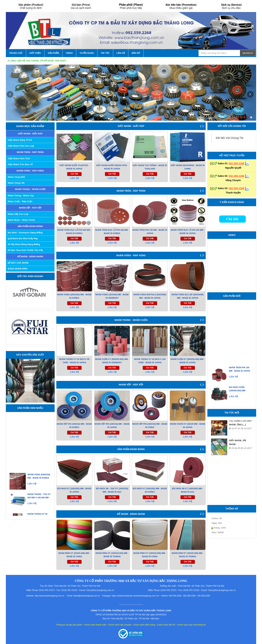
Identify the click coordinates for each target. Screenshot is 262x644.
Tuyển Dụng (87, 53)
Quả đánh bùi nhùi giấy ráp (23, 238)
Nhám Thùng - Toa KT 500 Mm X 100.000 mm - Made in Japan (39, 504)
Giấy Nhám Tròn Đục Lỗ (20, 164)
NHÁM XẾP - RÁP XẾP (30, 208)
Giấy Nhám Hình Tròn (19, 158)
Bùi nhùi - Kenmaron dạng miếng (25, 233)
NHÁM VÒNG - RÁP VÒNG (30, 171)
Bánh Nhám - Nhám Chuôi (21, 220)
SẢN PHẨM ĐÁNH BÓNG (30, 226)
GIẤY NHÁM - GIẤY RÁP (30, 134)
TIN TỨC (105, 53)
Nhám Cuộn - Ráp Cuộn (20, 201)
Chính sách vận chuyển (120, 625)
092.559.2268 (237, 188)
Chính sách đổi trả (166, 625)
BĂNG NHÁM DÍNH (18, 269)
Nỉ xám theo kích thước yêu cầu (25, 250)
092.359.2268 (237, 163)
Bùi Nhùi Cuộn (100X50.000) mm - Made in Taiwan (238, 398)
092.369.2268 (237, 176)
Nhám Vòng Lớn (16, 183)
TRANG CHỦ (16, 53)
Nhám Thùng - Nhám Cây (21, 196)
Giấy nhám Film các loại (21, 146)
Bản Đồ (136, 53)
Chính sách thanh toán (95, 625)
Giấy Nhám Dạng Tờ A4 (20, 140)
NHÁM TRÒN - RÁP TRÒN (30, 152)
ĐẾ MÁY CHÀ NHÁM (18, 263)
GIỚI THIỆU (35, 53)
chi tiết (74, 174)
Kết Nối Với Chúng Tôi (229, 138)
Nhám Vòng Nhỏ (16, 177)
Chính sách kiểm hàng (144, 625)
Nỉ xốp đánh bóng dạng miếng (24, 244)
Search (248, 53)
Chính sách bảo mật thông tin (191, 625)
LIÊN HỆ (121, 53)
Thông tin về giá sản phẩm (69, 625)
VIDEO (69, 53)
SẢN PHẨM (53, 53)
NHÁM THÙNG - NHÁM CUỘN (30, 189)
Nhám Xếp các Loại (18, 214)
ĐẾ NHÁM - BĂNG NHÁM (30, 256)
